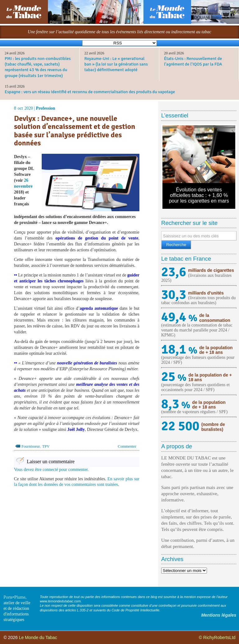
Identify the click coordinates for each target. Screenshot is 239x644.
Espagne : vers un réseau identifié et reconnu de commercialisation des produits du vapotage (90, 92)
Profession (45, 108)
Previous (172, 162)
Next (226, 162)
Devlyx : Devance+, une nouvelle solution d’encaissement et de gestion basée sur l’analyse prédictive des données (75, 131)
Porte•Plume (14, 597)
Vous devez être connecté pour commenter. (51, 470)
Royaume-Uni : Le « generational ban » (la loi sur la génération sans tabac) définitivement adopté (116, 64)
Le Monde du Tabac (38, 637)
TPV (46, 446)
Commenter (127, 446)
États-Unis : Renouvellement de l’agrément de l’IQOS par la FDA (193, 61)
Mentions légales (219, 615)
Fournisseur (31, 446)
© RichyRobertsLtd (217, 637)
